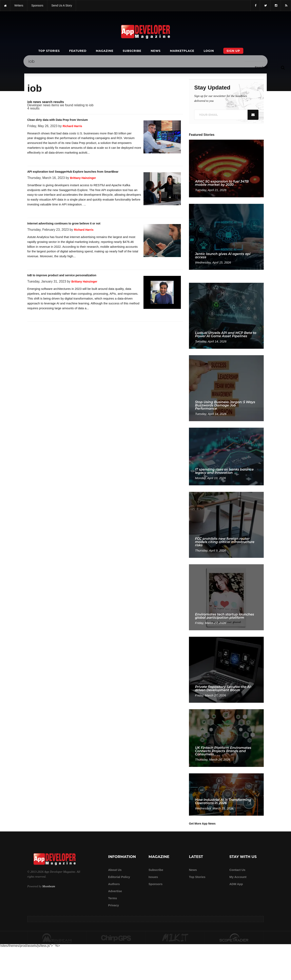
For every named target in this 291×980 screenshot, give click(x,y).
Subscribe (132, 51)
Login (209, 51)
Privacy (113, 905)
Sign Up (233, 51)
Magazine (105, 51)
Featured (78, 51)
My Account (238, 877)
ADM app (236, 884)
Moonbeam (49, 886)
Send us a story (62, 5)
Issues (153, 877)
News (156, 51)
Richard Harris (72, 126)
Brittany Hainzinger (83, 178)
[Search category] (261, 67)
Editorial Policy (119, 877)
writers (19, 5)
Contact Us (237, 870)
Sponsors (156, 884)
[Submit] (283, 67)
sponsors (37, 5)
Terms (113, 898)
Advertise (115, 891)
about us (115, 870)
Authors (114, 884)
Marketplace (182, 51)
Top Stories (49, 51)
